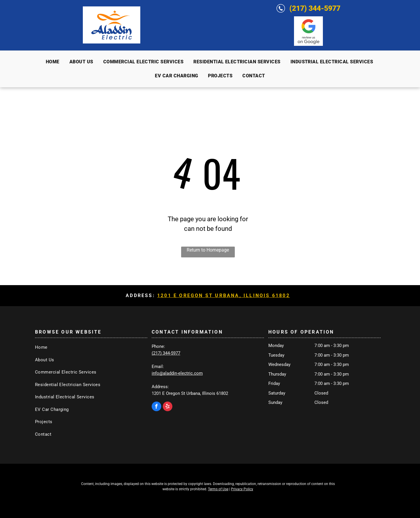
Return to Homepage (208, 250)
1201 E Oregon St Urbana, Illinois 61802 (224, 295)
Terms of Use (218, 489)
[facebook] (156, 407)
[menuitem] (53, 62)
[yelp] (168, 407)
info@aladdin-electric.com (177, 373)
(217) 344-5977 (315, 8)
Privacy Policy (242, 489)
